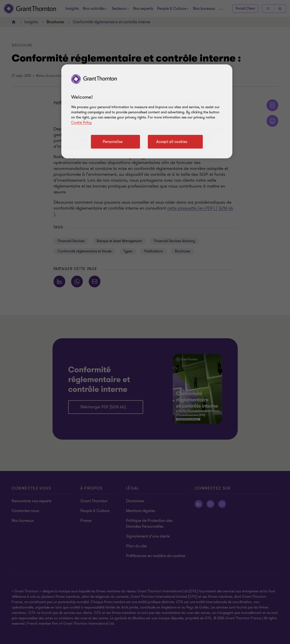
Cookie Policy (81, 123)
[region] (147, 111)
